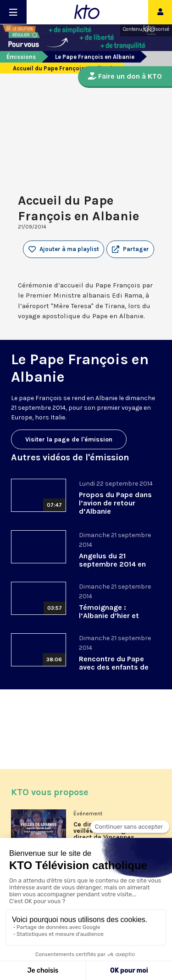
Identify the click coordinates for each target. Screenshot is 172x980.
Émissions (21, 57)
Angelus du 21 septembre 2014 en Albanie (112, 564)
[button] (130, 249)
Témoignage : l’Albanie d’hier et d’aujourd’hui (109, 616)
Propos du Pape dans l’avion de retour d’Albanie (115, 503)
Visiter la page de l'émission (69, 439)
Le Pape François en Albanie (95, 57)
